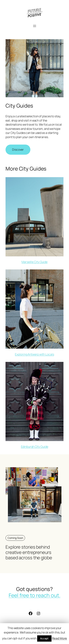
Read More (60, 638)
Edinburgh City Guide (35, 447)
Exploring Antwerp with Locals (34, 354)
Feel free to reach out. (34, 595)
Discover (18, 150)
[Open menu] (35, 26)
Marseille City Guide (34, 262)
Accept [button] (44, 638)
